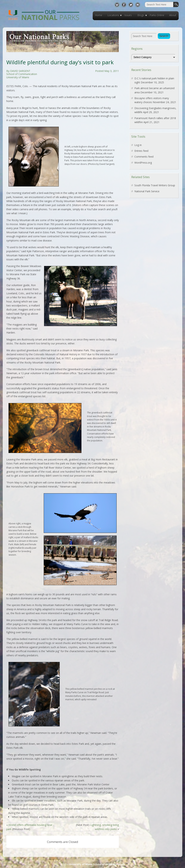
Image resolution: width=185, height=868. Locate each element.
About (173, 15)
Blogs (141, 15)
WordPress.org (143, 163)
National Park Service (147, 191)
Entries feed (141, 151)
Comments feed (144, 157)
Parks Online (157, 15)
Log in (138, 145)
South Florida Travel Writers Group (155, 185)
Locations (113, 15)
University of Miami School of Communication (97, 864)
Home (99, 15)
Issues (128, 15)
